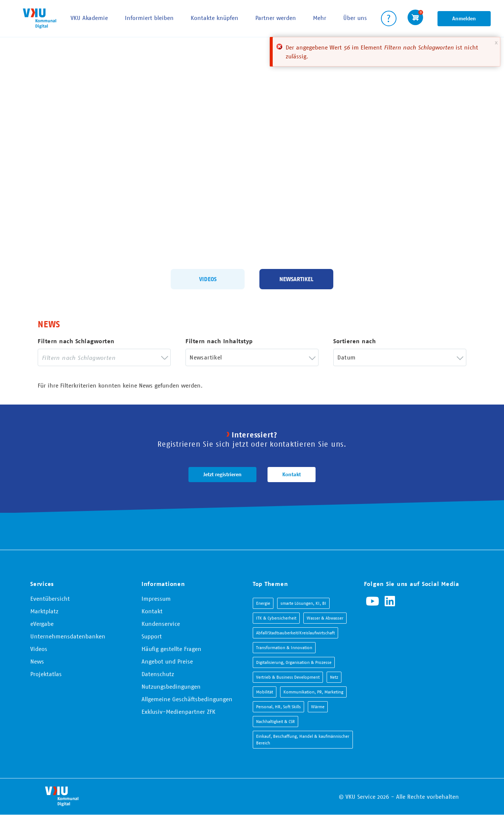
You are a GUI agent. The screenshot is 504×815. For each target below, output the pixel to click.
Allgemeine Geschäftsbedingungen (187, 699)
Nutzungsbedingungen (171, 686)
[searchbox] (99, 357)
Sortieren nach (355, 341)
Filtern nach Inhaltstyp (219, 341)
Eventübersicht (50, 599)
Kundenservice (161, 624)
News (37, 661)
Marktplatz (44, 611)
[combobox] (104, 357)
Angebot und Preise (167, 661)
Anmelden (464, 18)
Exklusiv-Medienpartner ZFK (178, 712)
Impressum (156, 599)
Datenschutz (158, 674)
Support (152, 636)
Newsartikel (296, 279)
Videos (208, 279)
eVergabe (42, 624)
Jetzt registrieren (222, 474)
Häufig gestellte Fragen (171, 649)
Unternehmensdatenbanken (68, 636)
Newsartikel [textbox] (206, 357)
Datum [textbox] (346, 357)
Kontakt (292, 474)
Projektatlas (46, 674)
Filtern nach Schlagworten (76, 341)
